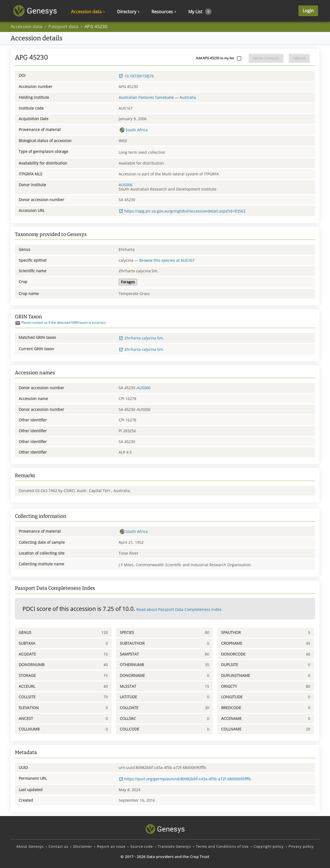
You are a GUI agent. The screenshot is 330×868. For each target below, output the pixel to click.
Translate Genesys (174, 846)
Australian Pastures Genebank (146, 97)
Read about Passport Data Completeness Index (179, 609)
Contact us (58, 846)
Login (308, 11)
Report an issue (111, 846)
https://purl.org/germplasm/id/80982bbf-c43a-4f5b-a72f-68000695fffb (185, 779)
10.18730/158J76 (136, 76)
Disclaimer (83, 846)
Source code (142, 846)
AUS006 (126, 185)
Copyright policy (269, 846)
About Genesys (30, 846)
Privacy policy (301, 846)
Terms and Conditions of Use (222, 846)
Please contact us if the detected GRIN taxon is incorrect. (61, 322)
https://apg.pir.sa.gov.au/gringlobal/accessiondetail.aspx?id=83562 (182, 211)
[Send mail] (18, 323)
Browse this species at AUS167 (167, 260)
